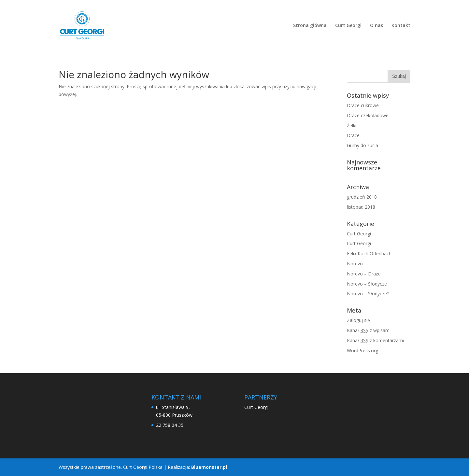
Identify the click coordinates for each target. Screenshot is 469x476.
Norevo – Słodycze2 (368, 294)
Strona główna (310, 26)
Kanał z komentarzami (375, 340)
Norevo (355, 264)
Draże (353, 135)
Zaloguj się (358, 320)
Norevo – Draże (364, 274)
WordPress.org (362, 350)
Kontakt (401, 26)
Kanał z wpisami (369, 330)
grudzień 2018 (362, 197)
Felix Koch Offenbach (369, 253)
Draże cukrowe (363, 105)
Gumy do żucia (362, 145)
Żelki (352, 126)
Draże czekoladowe (368, 115)
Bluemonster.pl (209, 467)
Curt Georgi (348, 26)
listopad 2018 (361, 207)
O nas (377, 26)
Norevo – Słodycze (367, 284)
